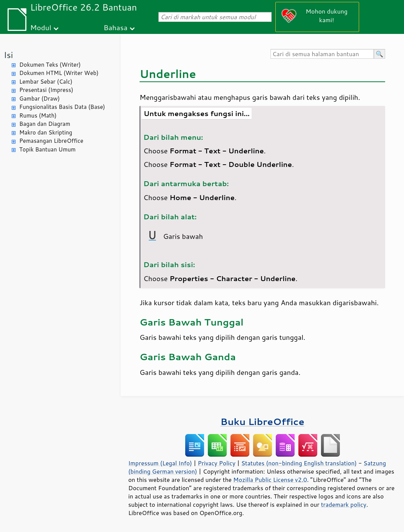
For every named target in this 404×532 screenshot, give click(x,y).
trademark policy (344, 504)
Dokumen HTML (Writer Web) (59, 73)
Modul (41, 27)
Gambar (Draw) (39, 99)
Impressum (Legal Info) (160, 463)
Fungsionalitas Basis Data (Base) (62, 107)
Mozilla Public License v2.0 (270, 480)
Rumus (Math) (38, 115)
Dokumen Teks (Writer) (50, 65)
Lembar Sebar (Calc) (46, 82)
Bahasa (115, 27)
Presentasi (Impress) (46, 90)
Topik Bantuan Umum (47, 149)
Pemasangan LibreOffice (51, 141)
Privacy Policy (217, 463)
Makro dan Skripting (46, 132)
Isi (8, 55)
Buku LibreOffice (262, 421)
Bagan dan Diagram (45, 124)
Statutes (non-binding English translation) (299, 463)
